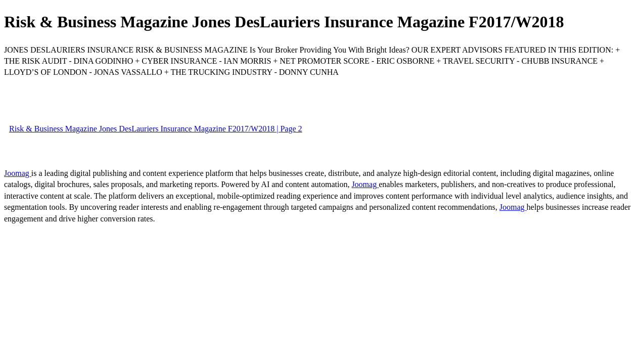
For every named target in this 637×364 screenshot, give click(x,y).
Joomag (18, 173)
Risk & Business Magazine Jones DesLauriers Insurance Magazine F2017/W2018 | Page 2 (156, 129)
